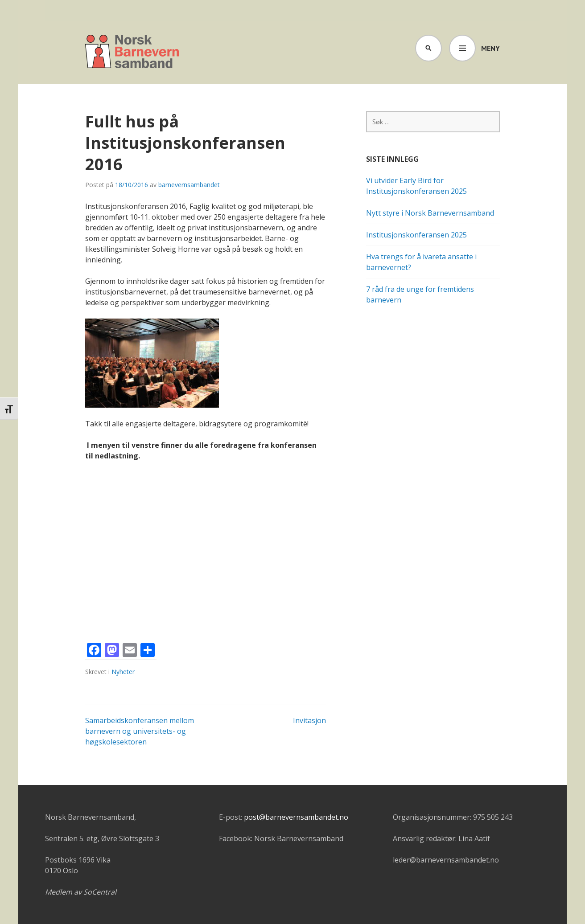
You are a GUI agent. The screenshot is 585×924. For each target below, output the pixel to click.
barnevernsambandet (189, 185)
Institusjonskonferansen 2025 (416, 235)
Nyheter (123, 672)
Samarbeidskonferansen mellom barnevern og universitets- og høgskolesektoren (140, 731)
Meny (490, 48)
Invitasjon (309, 720)
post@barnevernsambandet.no (296, 817)
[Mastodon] (112, 651)
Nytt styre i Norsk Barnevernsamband (430, 213)
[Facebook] (94, 651)
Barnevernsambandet (132, 53)
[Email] (130, 651)
